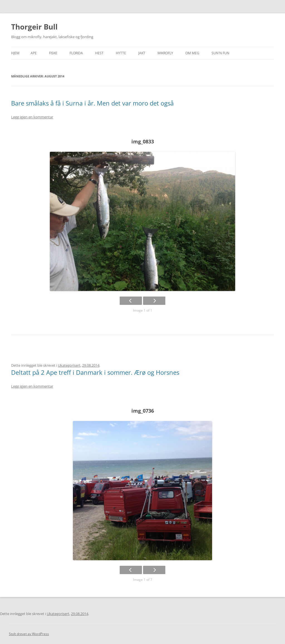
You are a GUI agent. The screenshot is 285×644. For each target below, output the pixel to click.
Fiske (53, 53)
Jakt (142, 53)
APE (34, 53)
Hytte (121, 53)
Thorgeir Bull (34, 27)
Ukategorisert (69, 365)
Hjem (15, 53)
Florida (76, 53)
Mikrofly (165, 53)
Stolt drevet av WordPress (29, 634)
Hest (99, 53)
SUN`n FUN (220, 53)
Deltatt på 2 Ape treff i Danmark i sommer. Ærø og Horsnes (95, 372)
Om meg (192, 53)
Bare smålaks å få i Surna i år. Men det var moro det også (92, 103)
